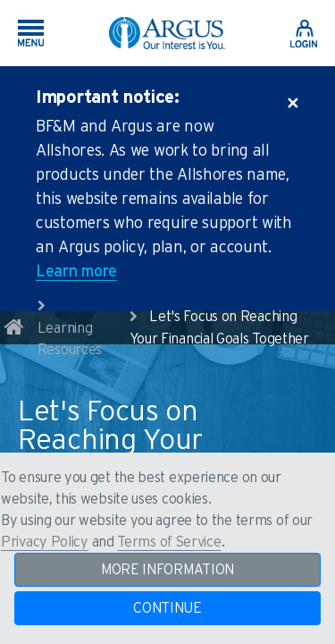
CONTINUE (167, 608)
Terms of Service (169, 542)
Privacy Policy (45, 542)
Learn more (76, 272)
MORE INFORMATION (167, 570)
